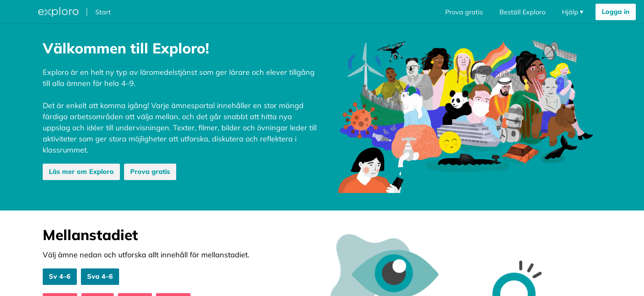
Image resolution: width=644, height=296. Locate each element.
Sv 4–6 (60, 276)
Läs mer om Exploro (81, 171)
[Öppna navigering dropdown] (573, 12)
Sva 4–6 (100, 276)
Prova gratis (464, 12)
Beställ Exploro (522, 12)
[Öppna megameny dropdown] (20, 12)
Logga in (616, 12)
